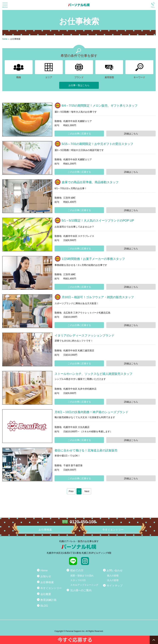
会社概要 (46, 594)
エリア (49, 69)
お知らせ (46, 576)
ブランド (79, 69)
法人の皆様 (113, 580)
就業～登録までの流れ (82, 576)
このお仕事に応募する (79, 134)
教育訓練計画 (48, 600)
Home (44, 570)
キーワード (139, 69)
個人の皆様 (113, 576)
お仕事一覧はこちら (79, 85)
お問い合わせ (115, 570)
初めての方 (77, 570)
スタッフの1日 (78, 580)
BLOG (44, 606)
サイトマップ (115, 586)
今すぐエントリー (51, 588)
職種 (19, 69)
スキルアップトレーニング (84, 585)
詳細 (131, 134)
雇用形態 (109, 69)
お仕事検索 (15, 39)
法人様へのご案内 (81, 590)
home (5, 39)
